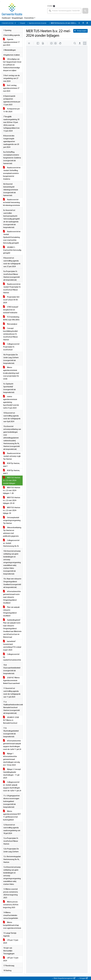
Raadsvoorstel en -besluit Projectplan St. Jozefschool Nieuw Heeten (12, 288)
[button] (85, 11)
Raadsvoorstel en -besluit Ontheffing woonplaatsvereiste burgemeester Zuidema (12, 173)
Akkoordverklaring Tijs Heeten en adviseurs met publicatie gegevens (12, 532)
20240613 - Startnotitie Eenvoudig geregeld (12, 250)
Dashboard (6, 18)
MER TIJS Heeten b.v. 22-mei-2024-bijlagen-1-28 (12, 491)
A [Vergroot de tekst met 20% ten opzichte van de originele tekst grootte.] (83, 23)
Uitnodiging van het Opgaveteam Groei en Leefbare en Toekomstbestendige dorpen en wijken (12, 65)
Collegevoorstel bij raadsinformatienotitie (12, 657)
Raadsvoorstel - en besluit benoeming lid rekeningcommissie (11, 203)
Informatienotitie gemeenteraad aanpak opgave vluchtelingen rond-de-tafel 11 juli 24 (12, 745)
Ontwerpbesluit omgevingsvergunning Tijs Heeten (12, 520)
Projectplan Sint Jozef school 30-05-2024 (11, 300)
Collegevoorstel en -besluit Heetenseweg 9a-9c (11, 543)
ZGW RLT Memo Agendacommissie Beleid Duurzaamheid (11, 681)
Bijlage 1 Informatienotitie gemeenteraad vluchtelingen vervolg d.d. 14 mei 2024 (11, 759)
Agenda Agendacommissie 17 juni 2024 (11, 42)
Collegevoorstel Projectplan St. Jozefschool (11, 347)
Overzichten (29, 18)
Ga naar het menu (0, 2)
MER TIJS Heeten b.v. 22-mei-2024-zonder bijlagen (12, 481)
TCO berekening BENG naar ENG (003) (11, 318)
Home (17, 23)
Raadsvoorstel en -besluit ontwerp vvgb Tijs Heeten (12, 456)
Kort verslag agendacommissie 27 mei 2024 (11, 88)
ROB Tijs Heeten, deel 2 (11, 472)
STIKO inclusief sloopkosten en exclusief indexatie (11, 310)
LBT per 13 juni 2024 (11, 959)
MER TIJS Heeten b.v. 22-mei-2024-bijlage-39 (12, 511)
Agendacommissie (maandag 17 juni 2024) (42, 23)
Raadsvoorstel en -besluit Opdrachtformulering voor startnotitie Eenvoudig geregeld (12, 237)
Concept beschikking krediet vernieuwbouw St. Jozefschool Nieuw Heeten (10, 334)
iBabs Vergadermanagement (64, 978)
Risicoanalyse (10, 324)
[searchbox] (64, 11)
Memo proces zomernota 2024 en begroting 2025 (11, 905)
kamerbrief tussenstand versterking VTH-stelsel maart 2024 (12, 646)
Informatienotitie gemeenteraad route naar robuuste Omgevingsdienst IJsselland (12, 597)
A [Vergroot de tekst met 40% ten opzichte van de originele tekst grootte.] (87, 23)
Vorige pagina (80, 31)
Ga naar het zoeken (0, 2)
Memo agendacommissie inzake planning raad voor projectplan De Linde (11, 373)
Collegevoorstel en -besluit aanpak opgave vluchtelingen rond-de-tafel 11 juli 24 (12, 786)
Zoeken (50, 6)
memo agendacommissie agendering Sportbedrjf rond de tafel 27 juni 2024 (11, 402)
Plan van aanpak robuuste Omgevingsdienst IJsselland (11, 612)
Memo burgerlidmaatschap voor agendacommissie (12, 925)
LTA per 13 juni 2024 (11, 942)
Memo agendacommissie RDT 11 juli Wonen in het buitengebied (12, 816)
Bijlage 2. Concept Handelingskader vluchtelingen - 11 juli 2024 (12, 774)
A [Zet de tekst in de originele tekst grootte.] (79, 23)
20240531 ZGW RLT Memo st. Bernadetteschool (11, 720)
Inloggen (83, 978)
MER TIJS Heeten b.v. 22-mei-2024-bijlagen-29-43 (12, 501)
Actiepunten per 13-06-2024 (11, 110)
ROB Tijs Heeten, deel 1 (11, 465)
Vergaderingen (17, 18)
